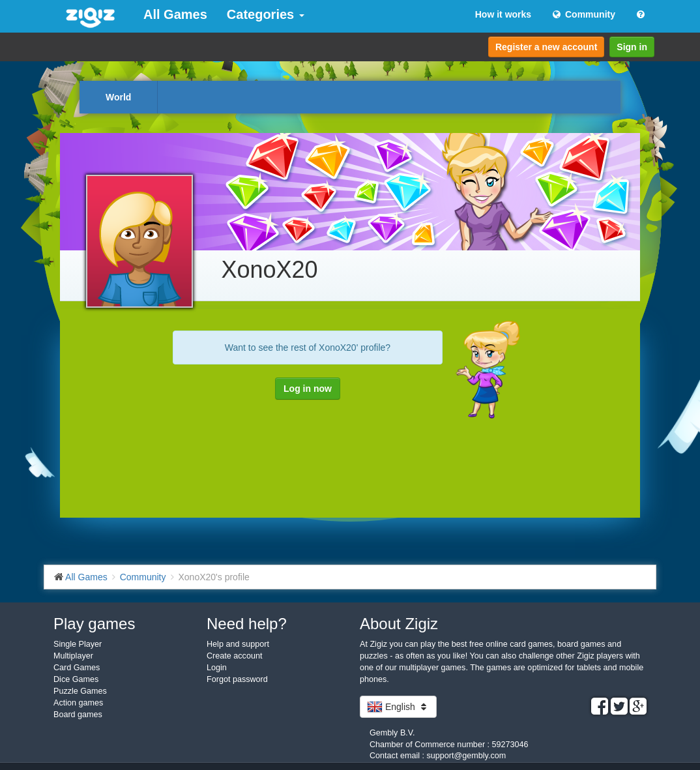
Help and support (238, 644)
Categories (266, 14)
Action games (78, 703)
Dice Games (76, 679)
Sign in (632, 47)
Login (217, 668)
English (398, 707)
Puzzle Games (80, 691)
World (118, 97)
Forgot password (237, 679)
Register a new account (546, 47)
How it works (503, 14)
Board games (78, 715)
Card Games (77, 668)
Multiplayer (73, 656)
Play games (94, 624)
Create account (234, 656)
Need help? (247, 624)
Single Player (78, 644)
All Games (175, 14)
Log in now (308, 389)
